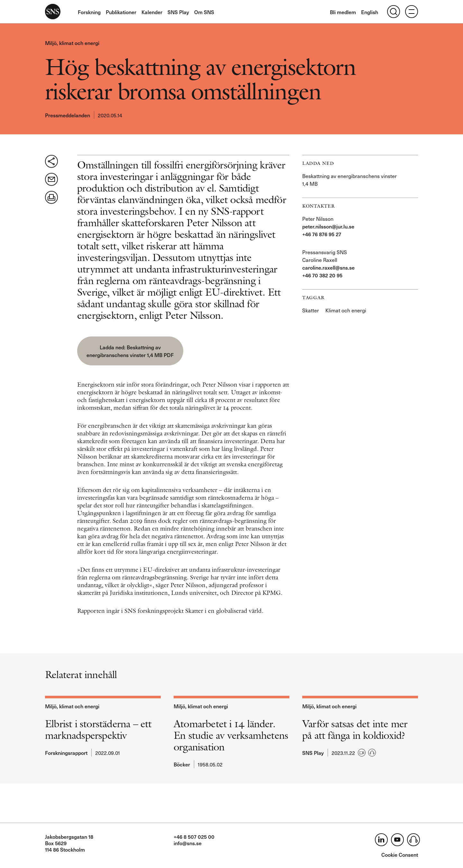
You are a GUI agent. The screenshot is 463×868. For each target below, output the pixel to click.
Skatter (311, 310)
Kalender (152, 12)
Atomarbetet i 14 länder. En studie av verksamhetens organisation (231, 735)
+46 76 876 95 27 (322, 234)
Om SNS (204, 12)
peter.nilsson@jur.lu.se (328, 226)
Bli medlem (343, 12)
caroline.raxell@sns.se (328, 267)
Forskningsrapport (66, 753)
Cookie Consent (400, 855)
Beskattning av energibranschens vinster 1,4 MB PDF (130, 351)
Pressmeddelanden (68, 115)
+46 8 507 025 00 (194, 837)
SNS (53, 12)
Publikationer (121, 12)
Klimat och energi (346, 310)
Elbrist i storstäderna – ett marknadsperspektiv (98, 729)
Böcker (182, 764)
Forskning (89, 12)
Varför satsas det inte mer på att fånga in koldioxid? (355, 729)
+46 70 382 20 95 (322, 275)
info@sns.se (188, 843)
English (370, 12)
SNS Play (178, 12)
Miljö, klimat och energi (72, 43)
